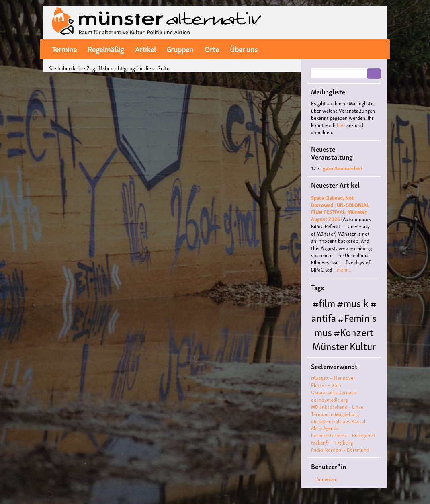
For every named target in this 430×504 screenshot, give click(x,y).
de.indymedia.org (330, 399)
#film (324, 302)
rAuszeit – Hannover (333, 378)
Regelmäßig (106, 49)
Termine (64, 49)
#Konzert (353, 331)
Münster (330, 345)
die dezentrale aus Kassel (338, 421)
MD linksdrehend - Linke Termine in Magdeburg (337, 410)
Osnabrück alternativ (334, 392)
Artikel (145, 49)
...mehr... (342, 269)
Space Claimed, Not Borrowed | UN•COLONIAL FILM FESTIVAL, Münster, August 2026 (340, 208)
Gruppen (180, 49)
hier (341, 125)
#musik (353, 302)
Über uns (244, 49)
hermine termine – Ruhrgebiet (343, 435)
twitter (359, 49)
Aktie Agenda (325, 428)
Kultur (363, 345)
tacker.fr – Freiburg (332, 442)
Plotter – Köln (326, 385)
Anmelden (327, 479)
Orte (212, 49)
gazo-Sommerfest (343, 168)
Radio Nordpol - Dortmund (340, 450)
